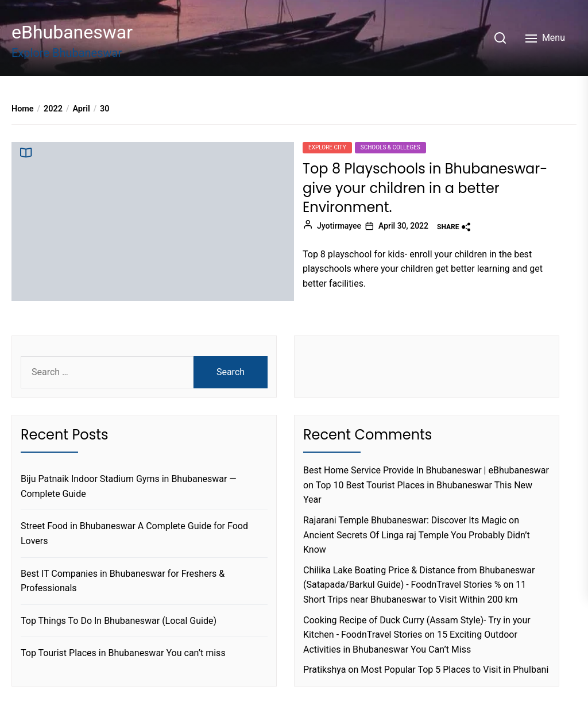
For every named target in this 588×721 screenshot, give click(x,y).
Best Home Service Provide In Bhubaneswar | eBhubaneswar (426, 470)
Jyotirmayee (339, 226)
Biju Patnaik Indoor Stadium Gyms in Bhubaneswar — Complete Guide (129, 486)
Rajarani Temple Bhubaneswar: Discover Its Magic (405, 520)
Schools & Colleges (390, 147)
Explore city (327, 147)
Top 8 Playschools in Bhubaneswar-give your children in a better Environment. (425, 188)
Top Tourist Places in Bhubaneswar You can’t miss (123, 653)
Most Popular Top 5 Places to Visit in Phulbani (454, 670)
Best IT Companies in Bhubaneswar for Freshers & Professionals (123, 581)
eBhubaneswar (72, 32)
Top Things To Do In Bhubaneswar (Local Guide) (119, 621)
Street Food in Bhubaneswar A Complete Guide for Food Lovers (134, 533)
